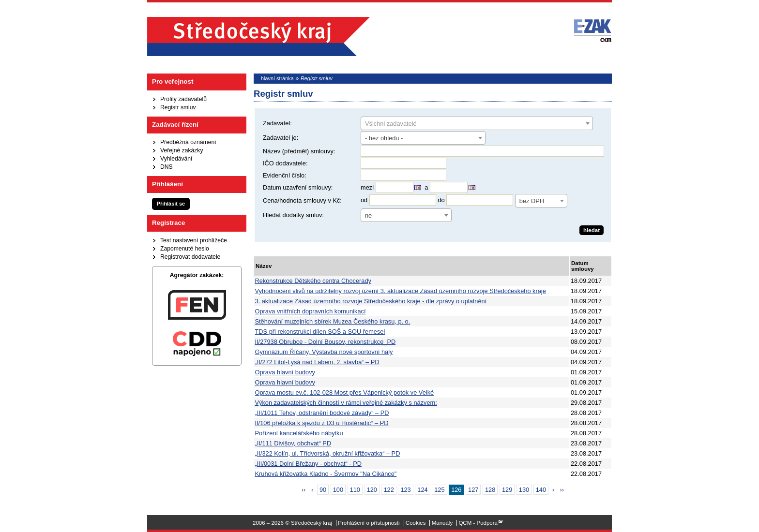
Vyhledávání (176, 159)
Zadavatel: (277, 123)
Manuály (442, 523)
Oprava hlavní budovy (285, 372)
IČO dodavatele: (285, 163)
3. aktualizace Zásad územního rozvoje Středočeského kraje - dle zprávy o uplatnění (371, 301)
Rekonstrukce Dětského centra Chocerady (313, 281)
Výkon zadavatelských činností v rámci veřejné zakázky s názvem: (346, 403)
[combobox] (477, 123)
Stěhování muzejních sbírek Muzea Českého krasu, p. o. (333, 321)
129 (507, 490)
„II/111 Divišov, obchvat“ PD (293, 443)
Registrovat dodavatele (190, 257)
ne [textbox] (368, 215)
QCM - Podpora (478, 523)
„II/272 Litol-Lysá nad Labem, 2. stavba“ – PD (317, 362)
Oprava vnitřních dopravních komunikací (311, 311)
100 (338, 490)
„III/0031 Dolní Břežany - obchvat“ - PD (308, 464)
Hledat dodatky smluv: (293, 215)
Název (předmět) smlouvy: (299, 151)
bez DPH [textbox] (532, 201)
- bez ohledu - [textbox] (384, 138)
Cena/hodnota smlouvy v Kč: (302, 200)
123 (405, 490)
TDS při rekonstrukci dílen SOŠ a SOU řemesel (320, 332)
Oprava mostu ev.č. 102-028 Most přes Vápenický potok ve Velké (345, 392)
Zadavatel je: (281, 138)
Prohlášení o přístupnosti (369, 523)
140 (541, 490)
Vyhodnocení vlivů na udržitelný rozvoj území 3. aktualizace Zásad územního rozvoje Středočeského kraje (401, 291)
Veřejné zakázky (182, 150)
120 (372, 490)
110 (355, 490)
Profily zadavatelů (183, 99)
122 (388, 490)
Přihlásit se (171, 204)
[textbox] (477, 124)
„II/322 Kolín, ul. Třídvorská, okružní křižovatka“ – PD (328, 453)
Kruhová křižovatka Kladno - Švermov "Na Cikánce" (326, 474)
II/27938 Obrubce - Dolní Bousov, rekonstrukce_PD (326, 342)
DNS (167, 167)
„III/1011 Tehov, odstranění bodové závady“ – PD (322, 413)
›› (562, 490)
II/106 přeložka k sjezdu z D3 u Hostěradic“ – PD (322, 423)
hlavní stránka (277, 78)
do (441, 200)
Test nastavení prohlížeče (194, 240)
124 (422, 490)
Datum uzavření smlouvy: (298, 187)
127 (473, 490)
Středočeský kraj (258, 37)
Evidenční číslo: (285, 175)
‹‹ (304, 490)
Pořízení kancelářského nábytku (299, 433)
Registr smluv (178, 107)
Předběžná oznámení (188, 142)
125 (439, 490)
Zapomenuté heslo (185, 249)
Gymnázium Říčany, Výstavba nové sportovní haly (324, 352)
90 (323, 490)
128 (490, 490)
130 (524, 490)
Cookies (416, 523)
